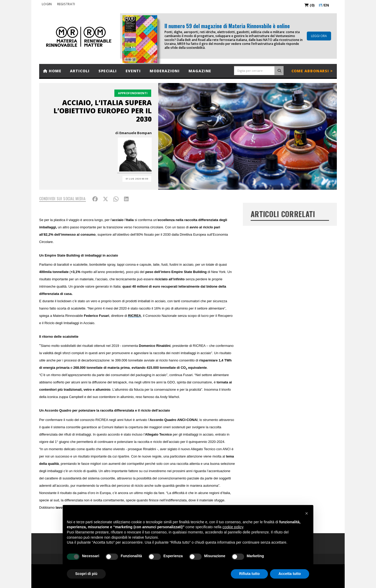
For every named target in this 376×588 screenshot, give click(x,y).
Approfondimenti (133, 93)
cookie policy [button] (233, 527)
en (327, 5)
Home (52, 71)
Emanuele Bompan (136, 133)
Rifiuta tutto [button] (249, 574)
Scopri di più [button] (86, 574)
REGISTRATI (66, 4)
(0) (310, 5)
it (321, 5)
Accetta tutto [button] (290, 574)
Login (47, 4)
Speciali (108, 71)
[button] (307, 513)
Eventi (133, 71)
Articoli (80, 71)
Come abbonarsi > (312, 71)
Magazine (200, 71)
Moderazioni (165, 71)
